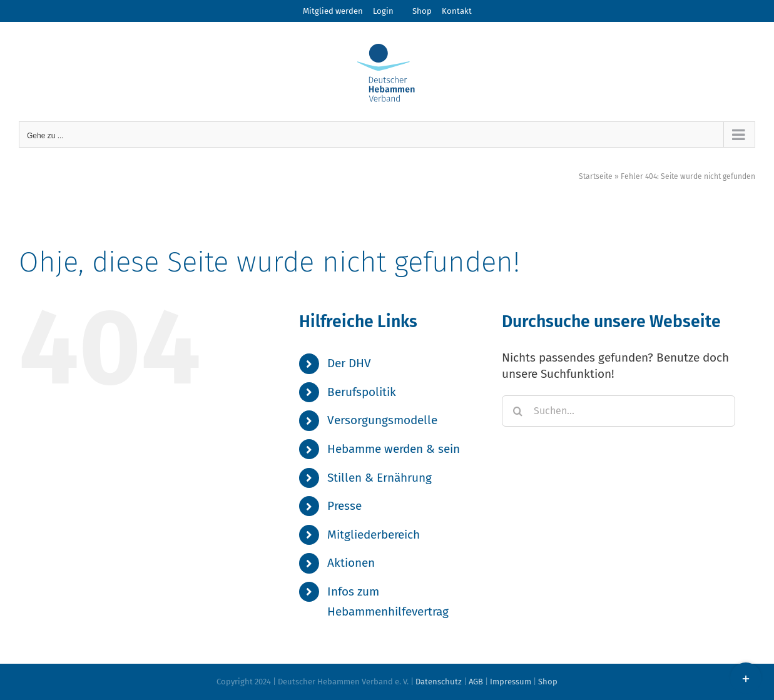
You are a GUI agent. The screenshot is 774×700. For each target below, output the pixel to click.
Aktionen (351, 563)
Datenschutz (439, 682)
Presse (344, 506)
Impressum (511, 682)
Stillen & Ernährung (379, 478)
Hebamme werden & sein (394, 449)
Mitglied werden (333, 11)
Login (383, 11)
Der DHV (349, 363)
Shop (422, 11)
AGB (476, 682)
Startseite (596, 176)
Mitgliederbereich (374, 535)
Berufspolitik (362, 392)
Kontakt (457, 11)
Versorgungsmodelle (382, 420)
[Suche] (517, 411)
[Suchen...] (618, 411)
